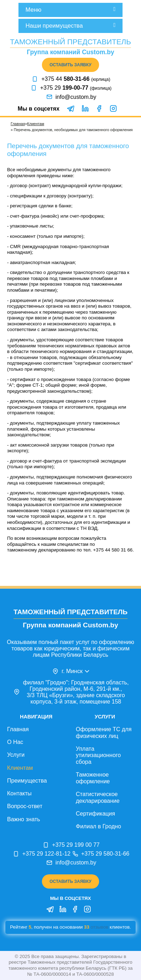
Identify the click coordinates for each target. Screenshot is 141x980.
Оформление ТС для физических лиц (104, 733)
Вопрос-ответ (25, 806)
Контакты (19, 793)
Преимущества (27, 781)
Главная (18, 124)
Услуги (16, 755)
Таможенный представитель (70, 42)
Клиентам (36, 124)
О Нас (15, 742)
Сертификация (96, 814)
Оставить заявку (70, 65)
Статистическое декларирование (98, 797)
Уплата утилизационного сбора (99, 755)
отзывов (99, 927)
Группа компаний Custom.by (70, 52)
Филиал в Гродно (99, 826)
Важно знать (24, 819)
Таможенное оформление (93, 778)
